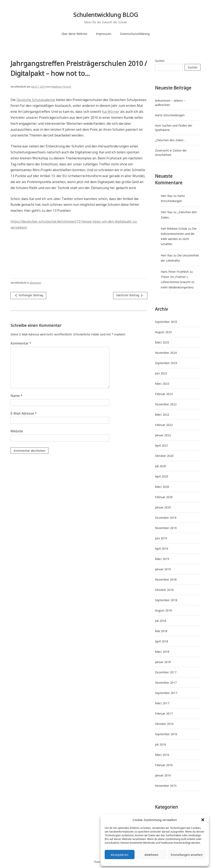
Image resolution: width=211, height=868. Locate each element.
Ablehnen (151, 855)
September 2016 (166, 734)
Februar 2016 (164, 765)
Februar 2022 (164, 425)
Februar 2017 (164, 713)
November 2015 (166, 786)
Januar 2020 (163, 507)
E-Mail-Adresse (24, 413)
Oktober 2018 (164, 590)
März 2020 (162, 487)
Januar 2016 (163, 775)
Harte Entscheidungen (170, 115)
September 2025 (166, 322)
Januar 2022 (163, 435)
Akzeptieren (120, 855)
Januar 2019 (163, 569)
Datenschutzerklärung (135, 34)
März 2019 (162, 559)
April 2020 (162, 476)
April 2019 (162, 549)
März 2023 (162, 384)
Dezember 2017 (166, 672)
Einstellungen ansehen (187, 855)
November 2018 (166, 579)
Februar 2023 (164, 394)
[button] (203, 820)
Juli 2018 (161, 621)
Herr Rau (167, 196)
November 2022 (166, 404)
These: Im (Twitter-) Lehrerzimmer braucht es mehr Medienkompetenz (178, 282)
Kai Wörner (111, 112)
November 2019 (166, 528)
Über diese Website (74, 34)
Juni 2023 (161, 373)
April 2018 (162, 641)
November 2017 (166, 683)
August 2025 (163, 332)
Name (16, 396)
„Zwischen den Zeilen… (170, 140)
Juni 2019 (161, 538)
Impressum (104, 34)
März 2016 (162, 755)
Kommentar (21, 343)
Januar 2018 (163, 662)
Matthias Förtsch (61, 87)
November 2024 (166, 353)
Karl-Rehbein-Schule (174, 229)
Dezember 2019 (166, 518)
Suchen (160, 61)
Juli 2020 (161, 466)
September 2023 (166, 363)
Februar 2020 (164, 497)
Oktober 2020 (164, 456)
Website (17, 431)
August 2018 (163, 610)
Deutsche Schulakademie (36, 100)
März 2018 (162, 652)
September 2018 (166, 600)
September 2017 (166, 693)
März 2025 (162, 342)
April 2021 (162, 445)
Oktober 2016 (164, 724)
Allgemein (35, 283)
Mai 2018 (161, 631)
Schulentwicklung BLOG (106, 15)
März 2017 (162, 703)
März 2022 (162, 415)
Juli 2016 (161, 744)
